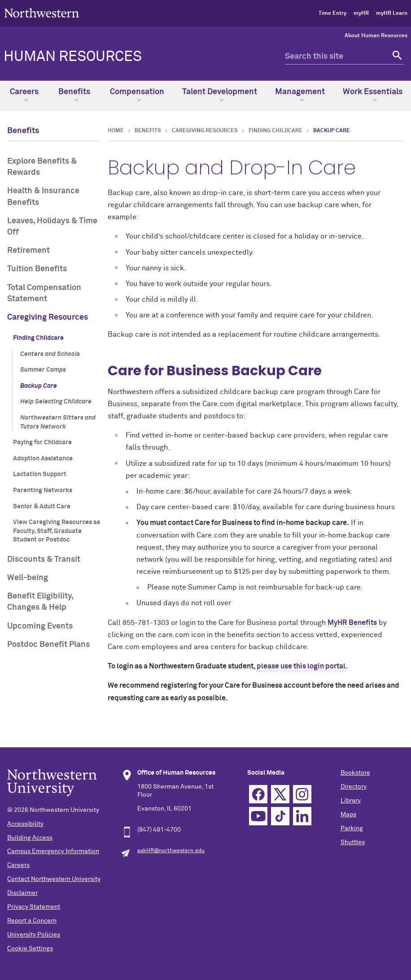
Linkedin (302, 816)
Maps (348, 815)
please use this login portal (301, 666)
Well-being (28, 578)
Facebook (258, 794)
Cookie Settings (30, 949)
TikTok (280, 816)
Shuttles (353, 842)
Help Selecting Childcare (56, 402)
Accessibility (25, 824)
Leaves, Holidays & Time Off (52, 227)
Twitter (280, 794)
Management (300, 95)
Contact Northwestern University (54, 879)
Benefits (74, 95)
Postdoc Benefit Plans (48, 645)
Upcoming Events (40, 626)
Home (116, 131)
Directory (354, 787)
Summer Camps (43, 370)
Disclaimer (22, 893)
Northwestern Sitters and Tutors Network (58, 422)
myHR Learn (392, 13)
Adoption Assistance (43, 459)
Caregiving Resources (48, 317)
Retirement (28, 251)
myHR (361, 13)
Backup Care (39, 386)
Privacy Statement (34, 907)
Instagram (302, 794)
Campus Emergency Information (53, 851)
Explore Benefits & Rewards (42, 167)
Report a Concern (32, 921)
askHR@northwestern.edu (171, 851)
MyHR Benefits (352, 623)
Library (351, 801)
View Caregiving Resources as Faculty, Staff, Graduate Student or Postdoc (57, 531)
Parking (352, 828)
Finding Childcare (38, 338)
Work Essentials (373, 95)
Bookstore (355, 773)
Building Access (30, 838)
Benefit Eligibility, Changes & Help (40, 602)
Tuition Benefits (37, 269)
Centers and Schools (50, 354)
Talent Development (220, 95)
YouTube (258, 816)
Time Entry (332, 13)
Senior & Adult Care (42, 507)
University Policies (34, 935)
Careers (24, 95)
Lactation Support (40, 474)
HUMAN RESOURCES (73, 57)
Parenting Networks (43, 490)
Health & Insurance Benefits (43, 197)
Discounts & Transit (44, 559)
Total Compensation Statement (44, 293)
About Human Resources (376, 36)
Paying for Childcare (42, 442)
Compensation (137, 95)
